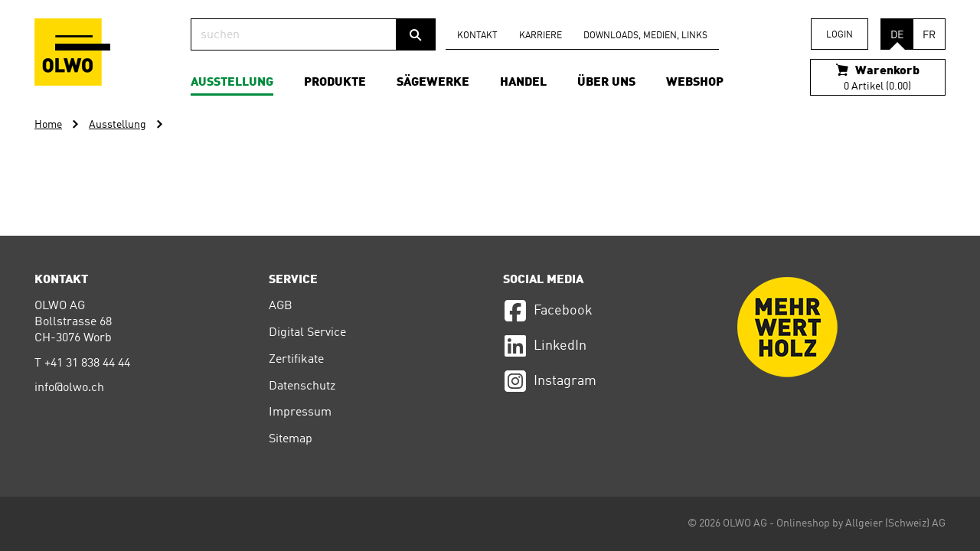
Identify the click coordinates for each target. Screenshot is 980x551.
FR (929, 35)
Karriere (541, 36)
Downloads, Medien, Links (645, 36)
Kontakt (477, 36)
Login (840, 35)
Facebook (548, 311)
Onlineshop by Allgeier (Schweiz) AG (861, 523)
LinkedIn (545, 346)
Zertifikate (296, 360)
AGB (281, 306)
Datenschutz (302, 386)
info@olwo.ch (69, 388)
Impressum (300, 412)
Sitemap (291, 439)
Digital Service (307, 333)
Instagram (550, 381)
